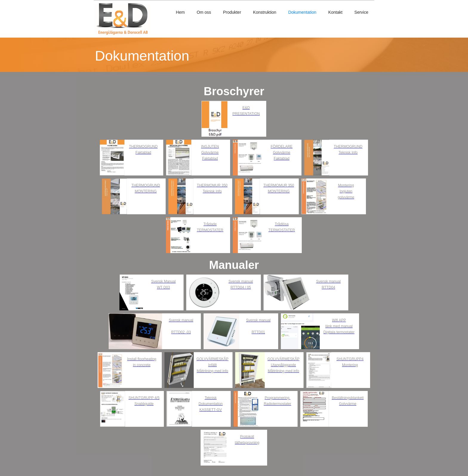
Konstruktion (265, 12)
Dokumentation (302, 12)
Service (361, 12)
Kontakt (335, 12)
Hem (180, 12)
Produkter (232, 12)
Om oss (204, 12)
